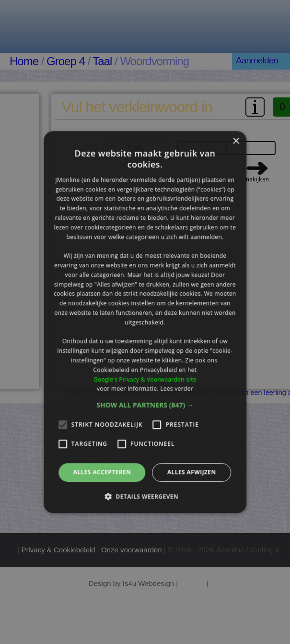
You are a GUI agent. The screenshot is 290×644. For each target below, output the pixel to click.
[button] (145, 405)
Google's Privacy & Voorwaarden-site (145, 379)
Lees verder (177, 389)
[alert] (145, 322)
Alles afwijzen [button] (192, 472)
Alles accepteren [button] (102, 472)
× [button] (236, 141)
